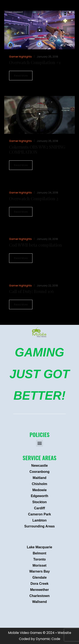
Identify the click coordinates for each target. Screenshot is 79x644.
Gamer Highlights (20, 57)
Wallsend (40, 602)
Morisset (40, 565)
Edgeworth (39, 496)
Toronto (39, 559)
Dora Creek (39, 584)
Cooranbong (39, 472)
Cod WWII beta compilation (35, 245)
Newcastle (39, 466)
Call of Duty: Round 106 (31, 291)
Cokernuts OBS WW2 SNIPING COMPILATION (37, 149)
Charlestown (39, 596)
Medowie (40, 490)
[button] (39, 443)
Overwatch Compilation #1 (35, 62)
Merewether (39, 590)
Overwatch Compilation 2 (34, 198)
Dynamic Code (48, 639)
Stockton (39, 502)
